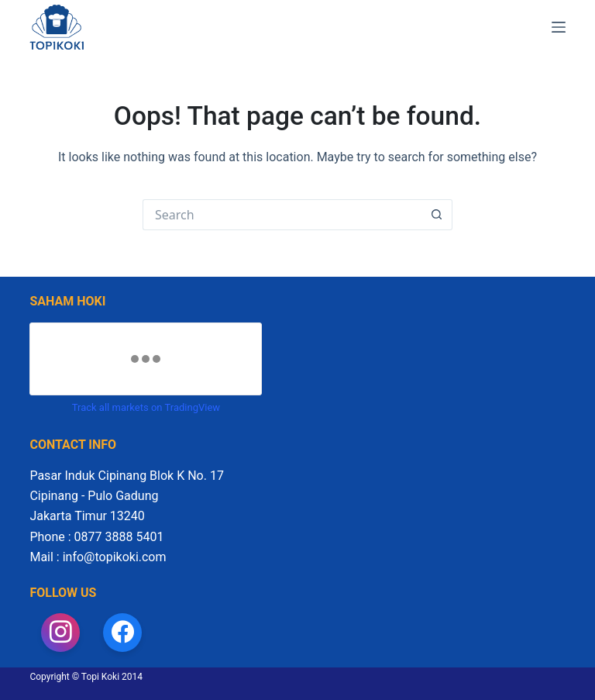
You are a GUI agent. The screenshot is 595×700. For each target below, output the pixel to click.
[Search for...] (282, 215)
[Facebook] (122, 633)
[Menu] (559, 27)
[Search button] (437, 215)
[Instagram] (60, 633)
